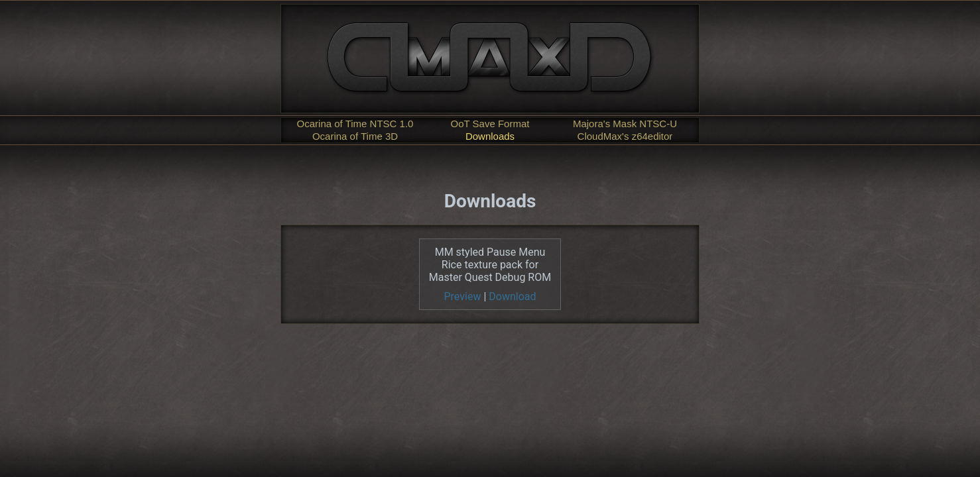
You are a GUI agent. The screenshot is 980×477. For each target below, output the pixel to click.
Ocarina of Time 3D (355, 136)
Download (512, 296)
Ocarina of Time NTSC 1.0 (355, 124)
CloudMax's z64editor (625, 136)
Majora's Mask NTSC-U (625, 124)
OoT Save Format (490, 124)
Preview (463, 296)
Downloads (490, 136)
